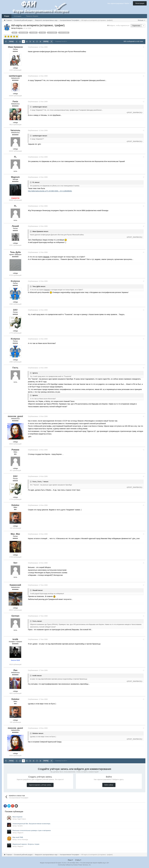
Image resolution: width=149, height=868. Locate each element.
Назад (11, 41)
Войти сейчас (109, 785)
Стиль (78, 860)
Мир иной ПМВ (18, 837)
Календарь (18, 16)
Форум (7, 16)
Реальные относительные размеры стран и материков (32, 830)
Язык (70, 860)
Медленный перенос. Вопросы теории (26, 844)
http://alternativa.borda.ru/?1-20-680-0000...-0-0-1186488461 (51, 191)
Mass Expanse (17, 817)
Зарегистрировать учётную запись (40, 785)
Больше (141, 20)
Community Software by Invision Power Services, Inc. (74, 865)
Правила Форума (32, 16)
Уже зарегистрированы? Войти (119, 3)
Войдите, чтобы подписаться (119, 25)
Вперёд (46, 41)
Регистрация (140, 3)
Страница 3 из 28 (61, 41)
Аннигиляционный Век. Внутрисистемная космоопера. (32, 823)
